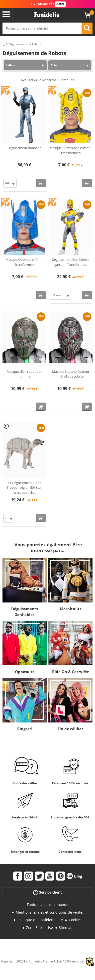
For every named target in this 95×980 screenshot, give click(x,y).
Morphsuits (71, 609)
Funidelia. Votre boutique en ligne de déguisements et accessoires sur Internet (47, 15)
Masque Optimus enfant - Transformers (24, 262)
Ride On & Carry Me (71, 672)
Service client (47, 892)
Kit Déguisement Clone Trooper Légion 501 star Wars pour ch (24, 488)
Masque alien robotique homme (24, 374)
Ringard (25, 729)
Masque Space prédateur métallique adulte (71, 374)
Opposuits (25, 672)
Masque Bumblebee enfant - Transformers (71, 150)
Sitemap (66, 928)
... (4, 44)
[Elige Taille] (10, 183)
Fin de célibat (70, 729)
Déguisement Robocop (24, 148)
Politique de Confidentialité (40, 920)
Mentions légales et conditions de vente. (49, 912)
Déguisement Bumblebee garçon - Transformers (71, 262)
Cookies (75, 920)
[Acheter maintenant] (41, 183)
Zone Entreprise (40, 928)
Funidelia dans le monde (48, 904)
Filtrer (11, 65)
